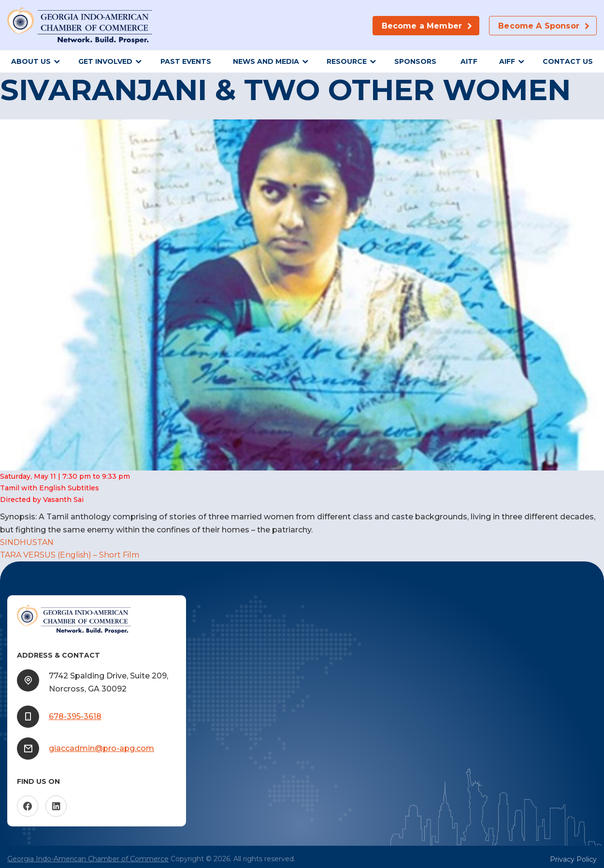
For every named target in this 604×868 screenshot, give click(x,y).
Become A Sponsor (539, 26)
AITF (469, 61)
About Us (31, 61)
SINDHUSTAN (27, 542)
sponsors (416, 61)
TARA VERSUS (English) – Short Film (70, 555)
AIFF (507, 61)
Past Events (186, 61)
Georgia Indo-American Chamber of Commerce (88, 859)
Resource (347, 61)
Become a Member (422, 26)
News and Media (266, 61)
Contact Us (568, 61)
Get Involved (105, 61)
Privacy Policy (573, 859)
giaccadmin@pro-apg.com (101, 748)
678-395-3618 (75, 716)
